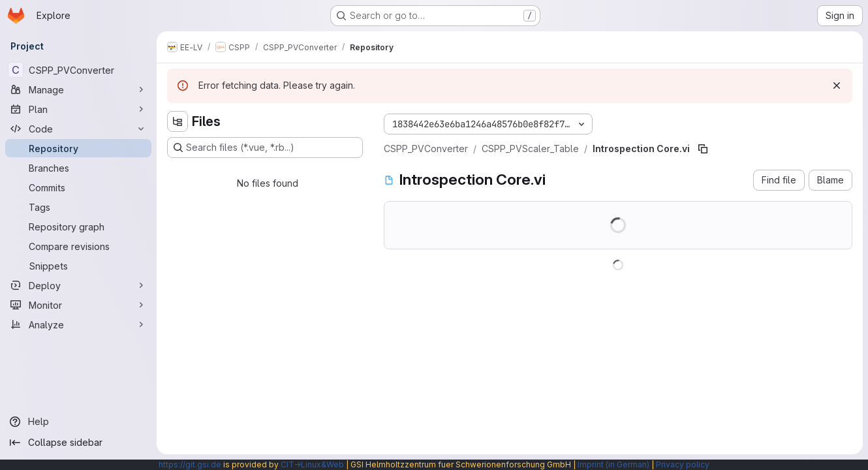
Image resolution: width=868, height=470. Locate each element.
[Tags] (78, 207)
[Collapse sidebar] (78, 443)
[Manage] (78, 89)
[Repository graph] (78, 227)
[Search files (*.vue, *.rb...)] (265, 148)
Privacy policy (683, 464)
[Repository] (78, 148)
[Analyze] (78, 324)
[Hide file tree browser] (178, 121)
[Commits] (78, 187)
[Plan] (78, 109)
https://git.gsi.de (190, 464)
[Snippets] (78, 266)
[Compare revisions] (78, 246)
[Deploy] (78, 285)
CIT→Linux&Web (312, 464)
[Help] (78, 422)
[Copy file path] (703, 149)
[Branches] (78, 168)
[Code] (78, 129)
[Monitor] (78, 305)
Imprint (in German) (613, 464)
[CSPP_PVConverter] (78, 70)
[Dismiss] (837, 86)
